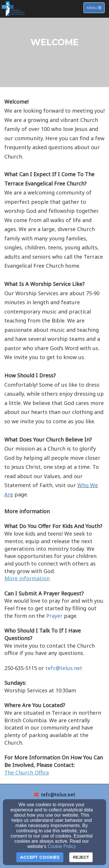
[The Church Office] (27, 773)
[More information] (27, 579)
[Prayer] (54, 616)
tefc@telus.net (58, 794)
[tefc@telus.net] (64, 668)
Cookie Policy (62, 846)
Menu (95, 7)
